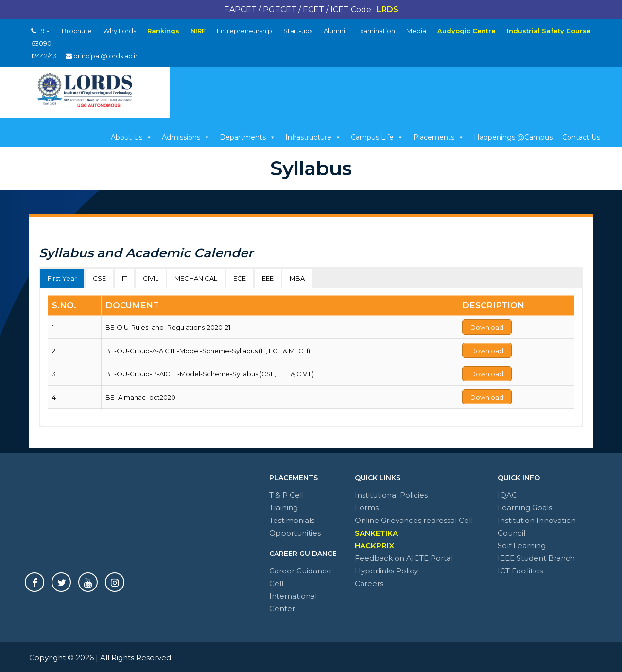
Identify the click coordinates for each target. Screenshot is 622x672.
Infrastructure (313, 137)
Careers (369, 581)
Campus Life (377, 137)
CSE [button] (99, 278)
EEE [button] (268, 278)
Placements (439, 137)
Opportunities (295, 531)
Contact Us (581, 137)
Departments (248, 137)
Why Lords (120, 31)
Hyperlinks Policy (386, 569)
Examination (376, 31)
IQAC (507, 493)
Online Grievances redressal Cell (414, 518)
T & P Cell (286, 493)
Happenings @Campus (513, 137)
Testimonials (292, 518)
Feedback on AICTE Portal (404, 556)
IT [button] (124, 278)
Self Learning (522, 544)
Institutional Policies (391, 493)
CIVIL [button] (151, 278)
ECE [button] (240, 278)
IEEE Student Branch (536, 556)
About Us (131, 137)
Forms (367, 506)
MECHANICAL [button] (196, 278)
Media (416, 31)
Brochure (77, 31)
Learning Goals (525, 506)
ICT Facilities (520, 569)
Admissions (186, 137)
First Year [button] (62, 278)
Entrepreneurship (244, 31)
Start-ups (298, 31)
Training (284, 506)
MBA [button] (297, 278)
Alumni (334, 31)
